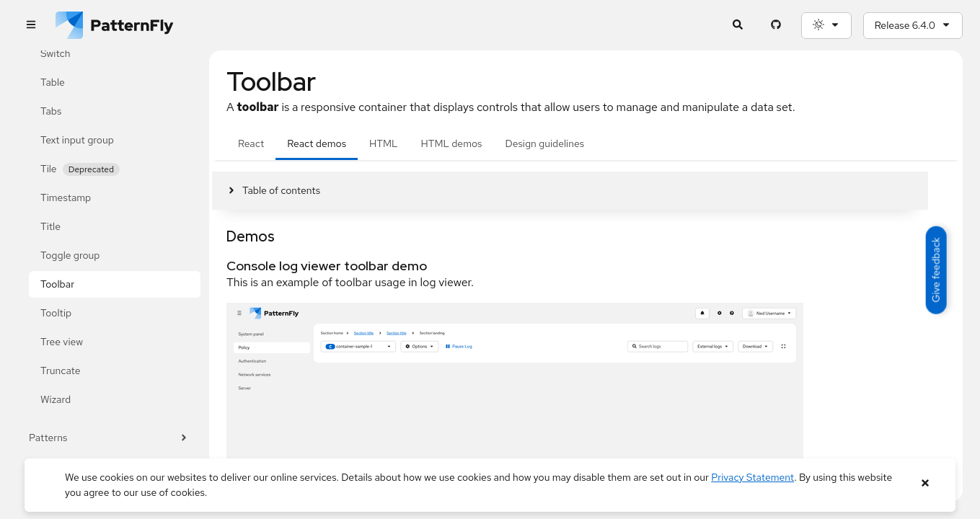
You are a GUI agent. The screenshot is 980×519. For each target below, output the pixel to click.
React (251, 143)
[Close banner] (925, 483)
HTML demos (452, 143)
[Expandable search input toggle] (738, 26)
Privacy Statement (752, 477)
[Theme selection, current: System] (826, 26)
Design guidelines (544, 143)
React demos (317, 143)
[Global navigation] (31, 26)
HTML (383, 143)
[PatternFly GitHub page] (776, 26)
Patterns (109, 438)
